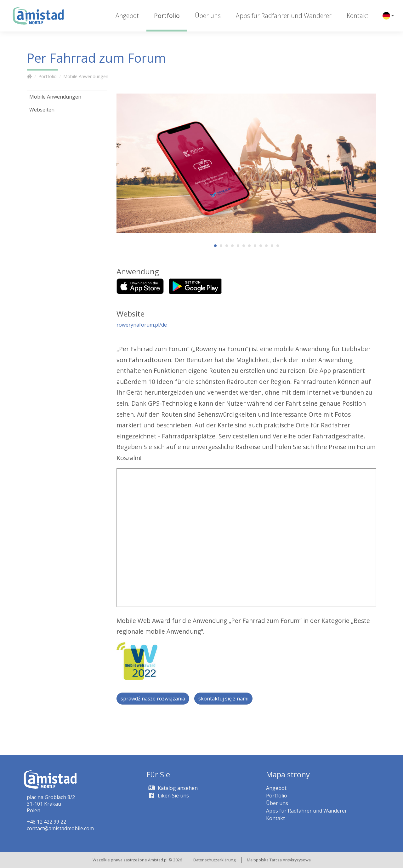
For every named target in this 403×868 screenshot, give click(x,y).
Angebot (127, 16)
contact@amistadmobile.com (60, 828)
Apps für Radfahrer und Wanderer (284, 16)
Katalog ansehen (172, 788)
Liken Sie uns (168, 796)
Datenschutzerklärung (214, 860)
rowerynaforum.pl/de (142, 325)
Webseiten (42, 110)
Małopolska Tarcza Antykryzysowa (279, 860)
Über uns (208, 16)
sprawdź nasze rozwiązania (153, 699)
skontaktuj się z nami (223, 699)
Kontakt (358, 16)
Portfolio (167, 16)
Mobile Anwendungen (86, 76)
